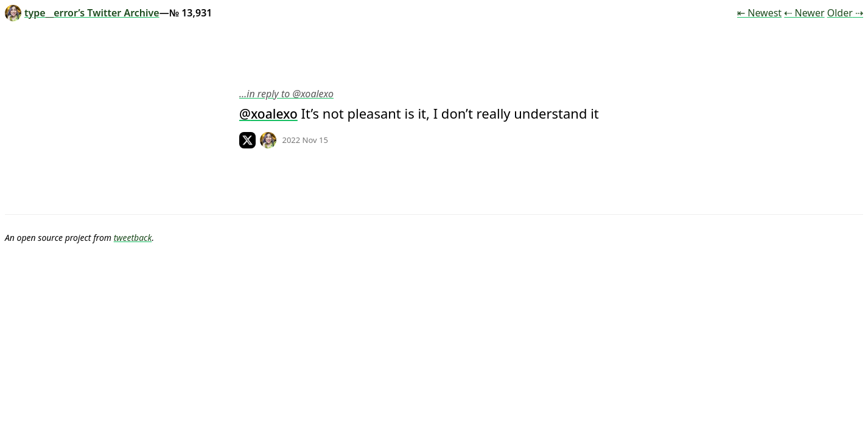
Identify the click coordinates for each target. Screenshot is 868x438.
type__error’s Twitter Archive (82, 13)
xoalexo (274, 114)
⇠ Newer (804, 13)
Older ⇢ (845, 13)
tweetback (133, 238)
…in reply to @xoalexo (286, 94)
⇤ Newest (759, 13)
